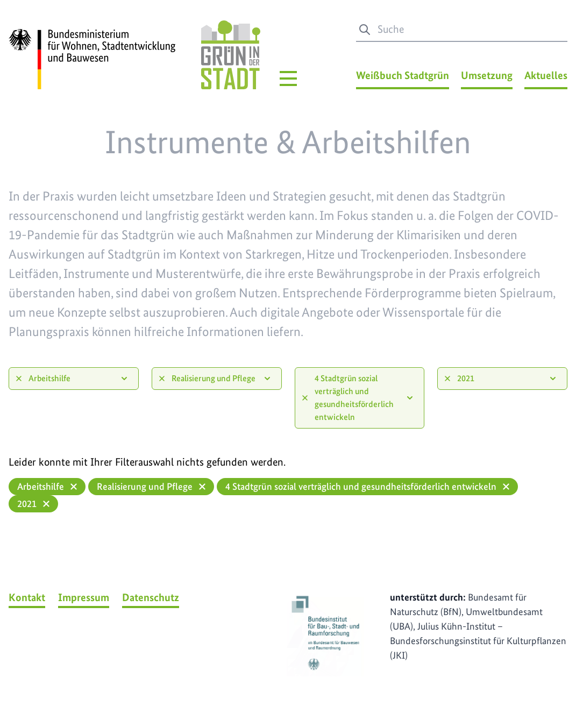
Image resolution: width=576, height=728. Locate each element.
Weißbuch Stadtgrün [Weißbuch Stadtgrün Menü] (403, 75)
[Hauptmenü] (288, 78)
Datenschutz (151, 597)
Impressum (84, 597)
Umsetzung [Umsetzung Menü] (487, 75)
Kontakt (27, 597)
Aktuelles (546, 75)
